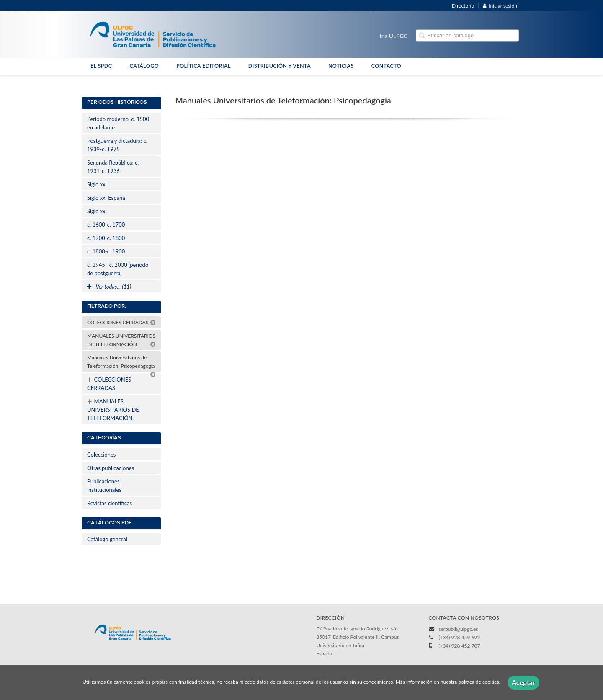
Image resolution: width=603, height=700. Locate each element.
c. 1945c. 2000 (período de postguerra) (118, 269)
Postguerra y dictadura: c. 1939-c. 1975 (117, 145)
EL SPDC (101, 66)
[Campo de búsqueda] (467, 36)
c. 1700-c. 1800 (106, 238)
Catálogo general (107, 539)
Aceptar (523, 682)
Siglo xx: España (106, 198)
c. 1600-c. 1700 (106, 225)
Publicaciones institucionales (104, 486)
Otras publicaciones (111, 468)
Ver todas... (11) (109, 287)
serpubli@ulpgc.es (458, 629)
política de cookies (478, 682)
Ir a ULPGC (394, 36)
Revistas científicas (110, 503)
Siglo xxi (97, 211)
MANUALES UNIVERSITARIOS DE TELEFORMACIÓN (121, 340)
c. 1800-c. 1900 (106, 251)
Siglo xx (96, 184)
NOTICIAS (341, 66)
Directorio (463, 6)
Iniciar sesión (500, 6)
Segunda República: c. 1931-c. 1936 (113, 167)
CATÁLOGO (144, 66)
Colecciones (101, 455)
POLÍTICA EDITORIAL (204, 66)
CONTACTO (386, 66)
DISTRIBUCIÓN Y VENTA (280, 66)
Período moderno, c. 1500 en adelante (118, 123)
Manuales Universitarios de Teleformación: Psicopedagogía (122, 363)
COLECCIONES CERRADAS (121, 322)
